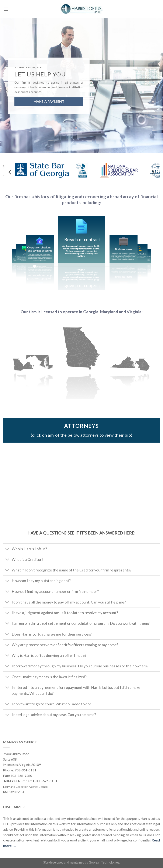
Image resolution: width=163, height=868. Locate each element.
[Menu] (6, 9)
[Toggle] (7, 549)
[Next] (153, 172)
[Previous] (10, 172)
